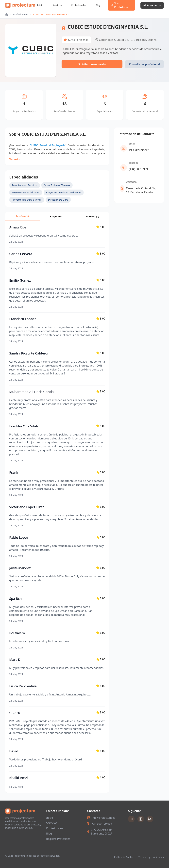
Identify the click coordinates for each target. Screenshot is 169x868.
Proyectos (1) (57, 216)
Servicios (57, 5)
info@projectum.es (103, 818)
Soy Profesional (119, 5)
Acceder (152, 5)
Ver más (14, 159)
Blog (98, 5)
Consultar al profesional (144, 64)
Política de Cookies (124, 857)
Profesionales (79, 5)
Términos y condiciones (151, 857)
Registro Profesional (59, 839)
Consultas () (92, 216)
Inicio (40, 5)
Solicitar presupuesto (92, 64)
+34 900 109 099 (102, 824)
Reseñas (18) (23, 216)
